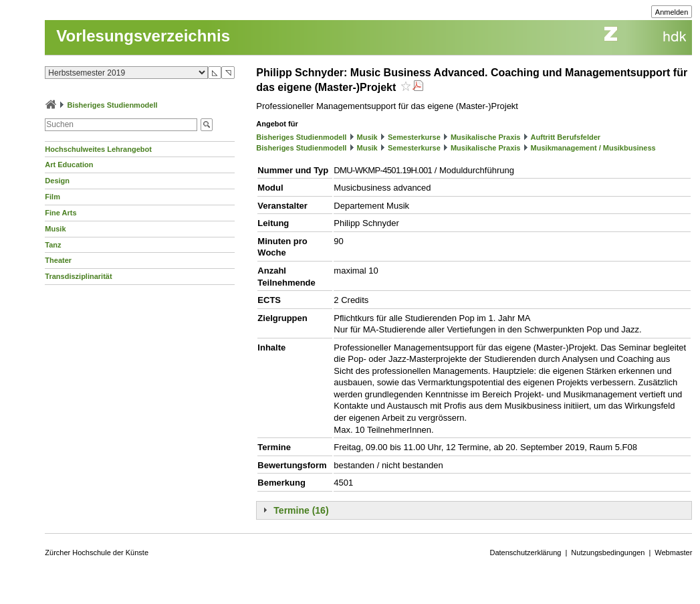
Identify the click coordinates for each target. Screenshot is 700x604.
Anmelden (672, 12)
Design (57, 181)
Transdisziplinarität (78, 276)
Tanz (53, 245)
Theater (58, 260)
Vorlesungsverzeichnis (143, 36)
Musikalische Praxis (486, 137)
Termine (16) (301, 510)
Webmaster (673, 552)
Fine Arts (61, 213)
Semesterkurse (414, 137)
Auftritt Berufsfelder (566, 137)
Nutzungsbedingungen (608, 552)
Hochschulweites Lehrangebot (98, 149)
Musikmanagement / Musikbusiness (593, 148)
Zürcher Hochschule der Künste (97, 552)
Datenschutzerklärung (525, 552)
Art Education (69, 165)
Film (52, 197)
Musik (55, 229)
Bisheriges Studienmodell (112, 105)
